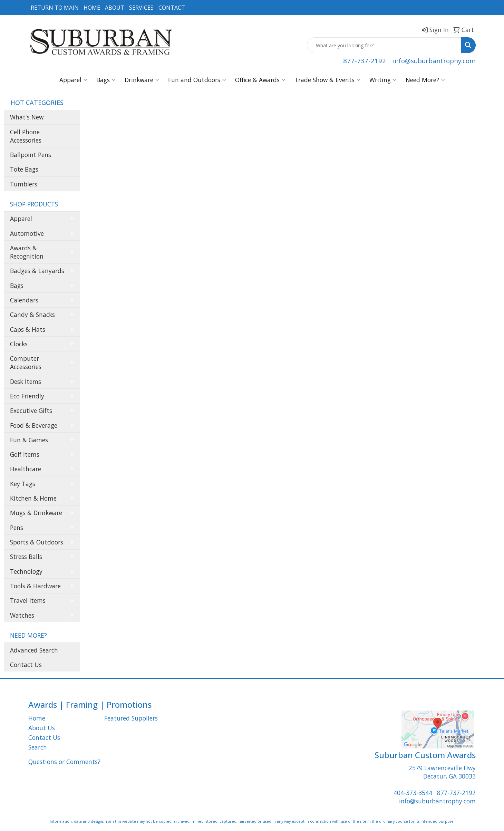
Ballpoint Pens (31, 155)
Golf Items (25, 454)
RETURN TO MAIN (55, 8)
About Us (42, 728)
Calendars (24, 300)
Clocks (19, 344)
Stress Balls (26, 557)
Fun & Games (29, 440)
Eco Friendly (27, 396)
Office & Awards (260, 80)
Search (38, 747)
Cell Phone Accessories (26, 136)
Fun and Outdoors (197, 80)
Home (37, 718)
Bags (106, 80)
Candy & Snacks (32, 315)
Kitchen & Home (33, 498)
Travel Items (28, 600)
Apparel (73, 80)
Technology (26, 571)
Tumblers (24, 184)
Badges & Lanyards (37, 271)
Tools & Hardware (35, 586)
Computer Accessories (26, 363)
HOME (92, 8)
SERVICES (141, 8)
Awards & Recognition (27, 252)
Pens (17, 528)
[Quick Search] (384, 45)
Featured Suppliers (131, 718)
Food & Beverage (34, 425)
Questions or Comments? (64, 762)
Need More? (425, 80)
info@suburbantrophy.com (434, 61)
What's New (27, 117)
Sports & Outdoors (37, 542)
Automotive (27, 233)
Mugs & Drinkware (36, 513)
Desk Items (26, 381)
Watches (22, 615)
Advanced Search (34, 650)
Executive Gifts (31, 410)
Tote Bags (24, 169)
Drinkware (142, 80)
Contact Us (26, 665)
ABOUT (115, 8)
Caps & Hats (28, 329)
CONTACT (172, 8)
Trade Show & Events (327, 80)
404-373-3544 (413, 793)
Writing (383, 80)
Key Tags (23, 484)
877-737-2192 (365, 61)
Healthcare (26, 469)
